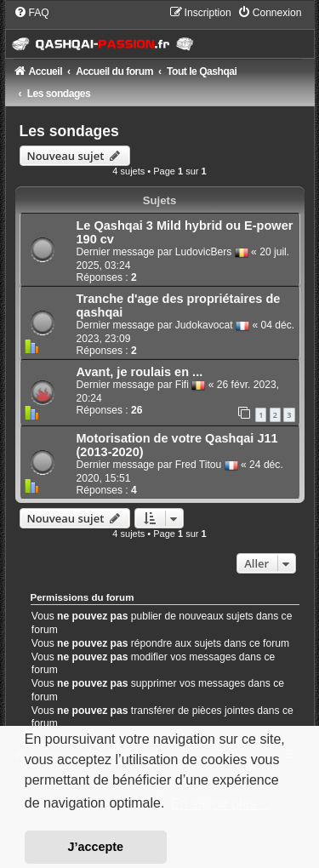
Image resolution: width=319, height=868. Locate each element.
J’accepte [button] (96, 847)
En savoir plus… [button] (221, 804)
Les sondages (69, 131)
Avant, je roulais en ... (140, 372)
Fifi (182, 385)
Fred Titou (198, 465)
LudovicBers (204, 252)
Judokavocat (204, 325)
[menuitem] (31, 13)
